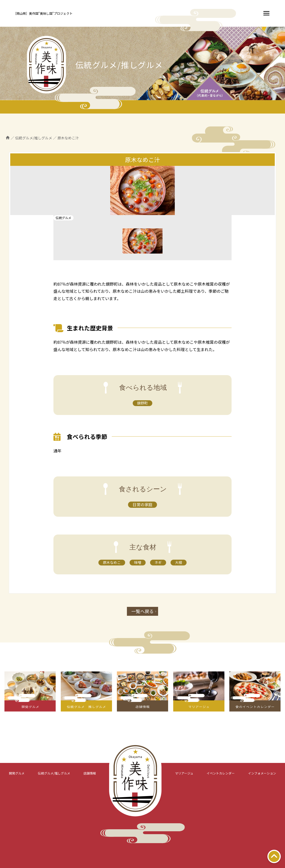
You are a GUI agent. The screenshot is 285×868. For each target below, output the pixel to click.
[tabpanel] (142, 190)
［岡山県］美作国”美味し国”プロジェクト (43, 13)
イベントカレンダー (221, 773)
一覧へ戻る (142, 611)
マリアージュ (184, 773)
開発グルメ (17, 773)
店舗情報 (90, 773)
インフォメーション (262, 773)
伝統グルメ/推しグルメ (54, 773)
